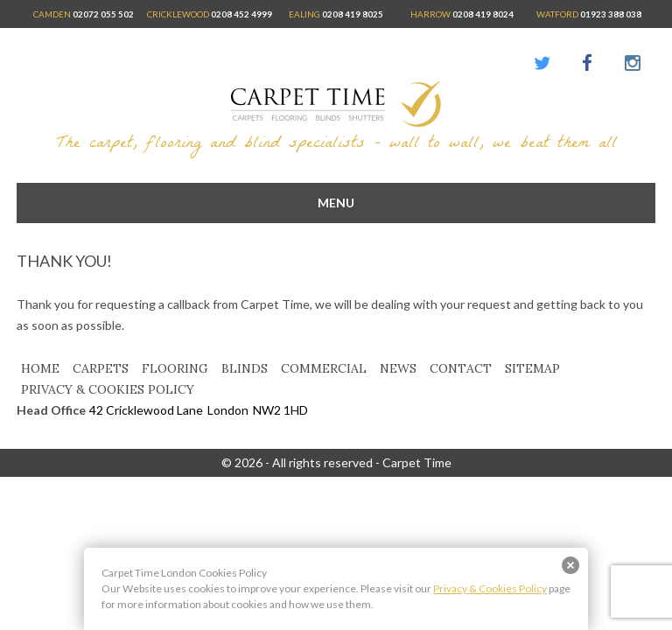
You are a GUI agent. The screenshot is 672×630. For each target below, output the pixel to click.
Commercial (324, 368)
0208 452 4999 (241, 14)
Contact (461, 368)
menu (336, 203)
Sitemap (532, 368)
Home (40, 368)
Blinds (245, 368)
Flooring (175, 368)
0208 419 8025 (353, 14)
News (398, 368)
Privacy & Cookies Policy (108, 389)
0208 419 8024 (483, 14)
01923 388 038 (611, 14)
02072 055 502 (103, 14)
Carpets (101, 368)
